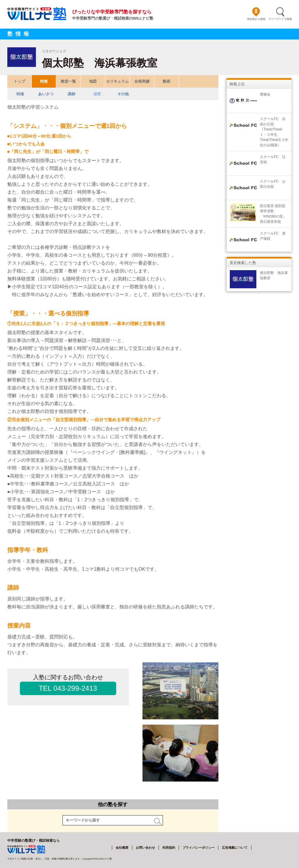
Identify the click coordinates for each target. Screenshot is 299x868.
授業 (97, 94)
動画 (166, 81)
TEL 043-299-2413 (68, 688)
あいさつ (46, 94)
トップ (19, 81)
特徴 (44, 81)
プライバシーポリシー (199, 848)
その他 (123, 94)
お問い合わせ (145, 848)
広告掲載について (235, 848)
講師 (72, 94)
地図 (93, 81)
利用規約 (169, 848)
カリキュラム (117, 81)
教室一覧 (68, 81)
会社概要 (122, 848)
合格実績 (142, 81)
